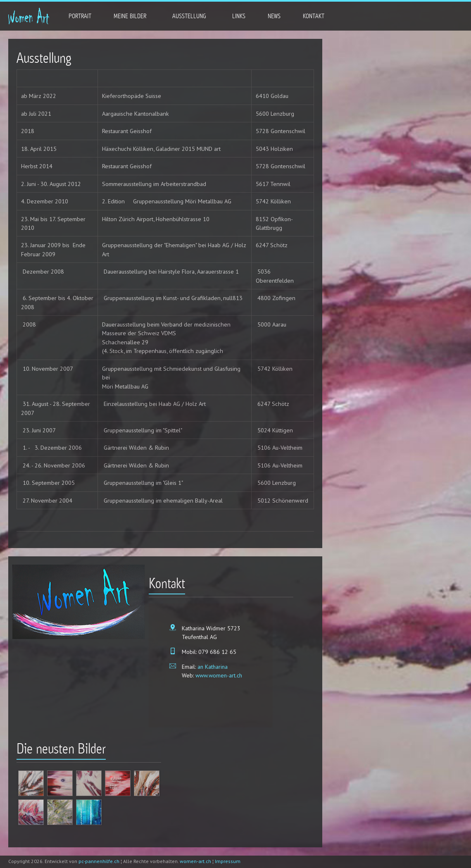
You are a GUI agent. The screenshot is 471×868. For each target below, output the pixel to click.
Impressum (228, 861)
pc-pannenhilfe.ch (99, 861)
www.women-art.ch (219, 675)
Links (239, 16)
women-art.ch (195, 861)
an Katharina (213, 667)
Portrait (80, 16)
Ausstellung (189, 16)
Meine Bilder (129, 16)
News (274, 16)
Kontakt (313, 16)
